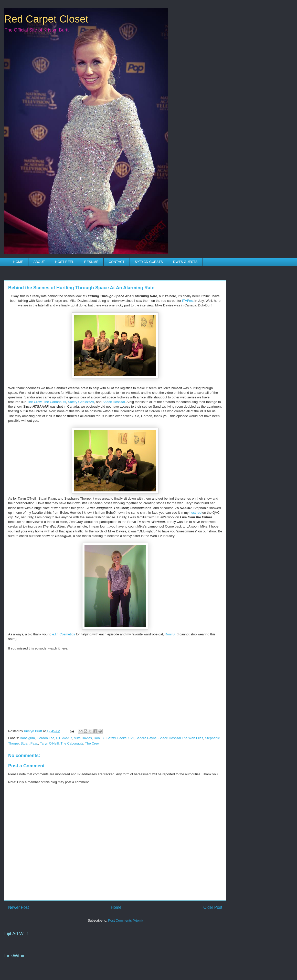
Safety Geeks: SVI (120, 738)
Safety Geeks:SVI (81, 402)
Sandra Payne (146, 738)
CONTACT (116, 262)
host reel (196, 513)
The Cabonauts (55, 402)
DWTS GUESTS (185, 262)
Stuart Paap (29, 743)
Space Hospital (114, 402)
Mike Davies (83, 738)
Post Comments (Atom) (125, 920)
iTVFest (188, 301)
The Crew (34, 402)
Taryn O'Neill (49, 743)
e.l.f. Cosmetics (64, 634)
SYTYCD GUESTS (149, 262)
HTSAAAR (64, 738)
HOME (18, 262)
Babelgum (28, 738)
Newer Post (19, 907)
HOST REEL (64, 262)
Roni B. (170, 634)
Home (116, 907)
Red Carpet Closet (46, 19)
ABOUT (39, 262)
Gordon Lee (45, 738)
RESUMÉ (91, 262)
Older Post (213, 907)
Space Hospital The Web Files (181, 738)
